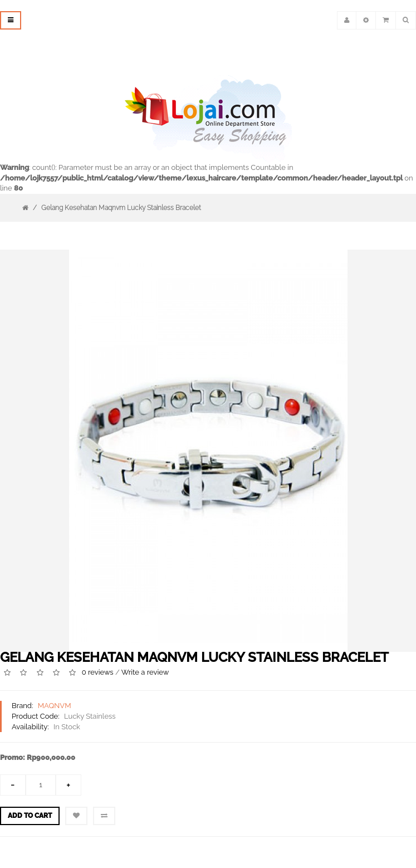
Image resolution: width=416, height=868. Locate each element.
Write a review (145, 673)
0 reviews (98, 673)
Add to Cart (30, 816)
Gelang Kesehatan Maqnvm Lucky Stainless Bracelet (121, 208)
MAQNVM (55, 706)
